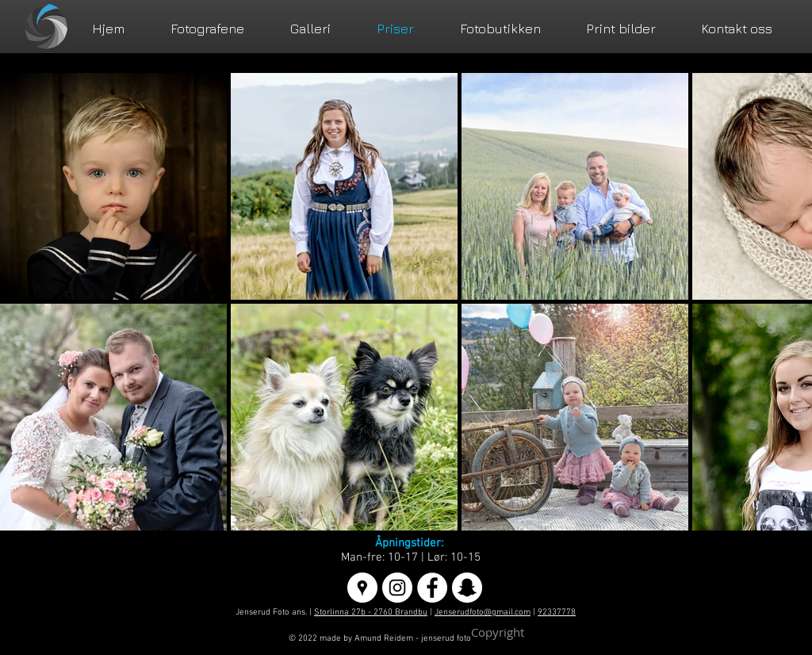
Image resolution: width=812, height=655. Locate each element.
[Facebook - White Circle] (432, 588)
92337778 (557, 613)
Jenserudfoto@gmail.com (483, 613)
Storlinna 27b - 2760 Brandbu (371, 613)
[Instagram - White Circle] (397, 588)
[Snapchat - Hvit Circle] (467, 588)
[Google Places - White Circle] (362, 588)
